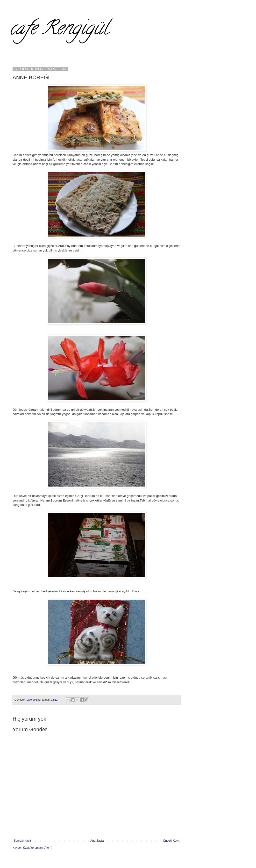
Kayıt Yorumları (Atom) (38, 848)
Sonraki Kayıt (22, 841)
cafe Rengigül (59, 30)
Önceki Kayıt (171, 841)
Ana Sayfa (97, 841)
